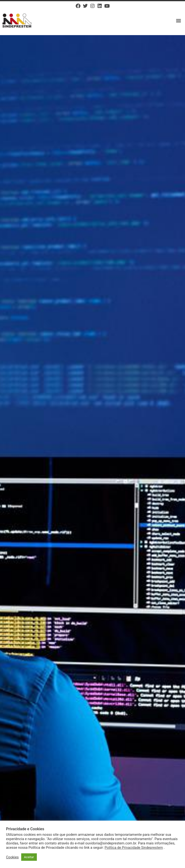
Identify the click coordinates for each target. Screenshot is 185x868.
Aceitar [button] (29, 857)
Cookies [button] (12, 857)
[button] (179, 21)
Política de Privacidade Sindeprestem (134, 848)
